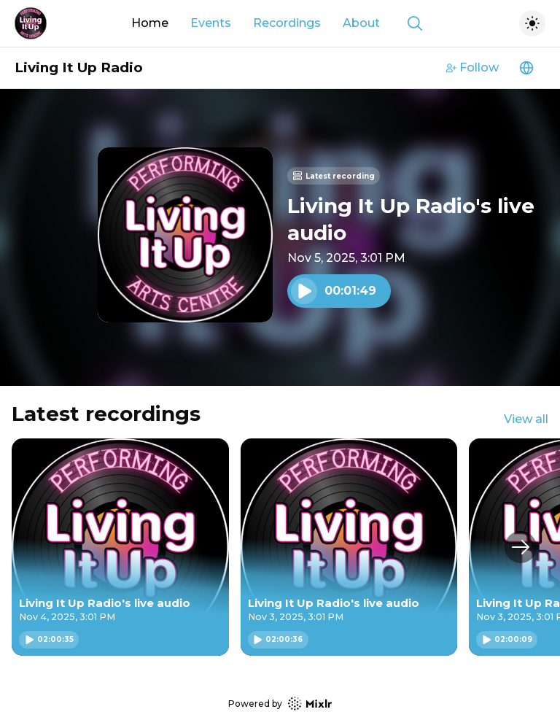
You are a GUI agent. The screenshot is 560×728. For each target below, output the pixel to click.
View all (526, 419)
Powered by (280, 704)
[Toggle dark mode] (532, 23)
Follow (472, 67)
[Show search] (415, 23)
